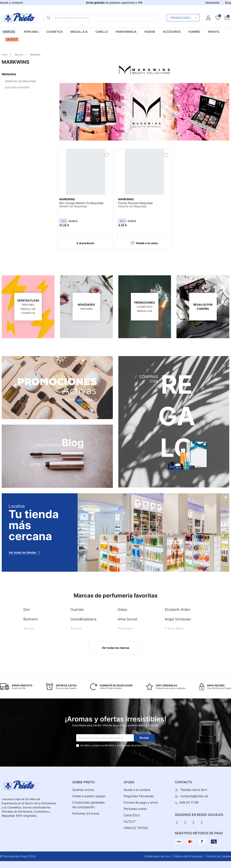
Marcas (19, 54)
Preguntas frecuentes (139, 796)
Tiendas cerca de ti (194, 790)
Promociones (184, 18)
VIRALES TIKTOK (136, 828)
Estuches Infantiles (17, 87)
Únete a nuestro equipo (89, 796)
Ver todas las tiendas (25, 552)
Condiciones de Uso (157, 856)
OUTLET (130, 822)
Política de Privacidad (188, 856)
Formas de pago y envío (141, 802)
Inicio (5, 54)
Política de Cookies (219, 856)
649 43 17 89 (189, 802)
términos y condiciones (117, 745)
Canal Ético (132, 815)
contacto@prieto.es (194, 796)
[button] (227, 18)
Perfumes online (135, 809)
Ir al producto (85, 243)
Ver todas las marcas (116, 648)
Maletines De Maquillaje (20, 81)
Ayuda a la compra (137, 790)
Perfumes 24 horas (86, 814)
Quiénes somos (83, 790)
